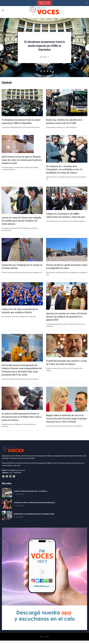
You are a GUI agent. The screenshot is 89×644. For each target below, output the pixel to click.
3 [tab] (44, 71)
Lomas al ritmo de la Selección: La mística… (31, 490)
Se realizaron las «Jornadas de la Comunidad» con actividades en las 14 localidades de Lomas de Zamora (64, 169)
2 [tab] (41, 71)
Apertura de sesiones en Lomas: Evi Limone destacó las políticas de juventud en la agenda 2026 (67, 316)
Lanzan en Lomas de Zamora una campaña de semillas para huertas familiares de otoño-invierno (21, 220)
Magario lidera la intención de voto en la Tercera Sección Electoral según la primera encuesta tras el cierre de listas (66, 418)
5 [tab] (51, 71)
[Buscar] (86, 3)
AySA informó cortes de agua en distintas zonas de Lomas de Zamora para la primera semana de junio (22, 160)
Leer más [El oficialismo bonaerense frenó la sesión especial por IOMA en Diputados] (45, 57)
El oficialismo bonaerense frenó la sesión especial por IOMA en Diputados (44, 46)
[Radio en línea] (44, 3)
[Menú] (3, 10)
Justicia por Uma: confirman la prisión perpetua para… (35, 502)
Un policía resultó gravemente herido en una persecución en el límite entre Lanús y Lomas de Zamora (22, 416)
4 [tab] (48, 71)
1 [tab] (38, 71)
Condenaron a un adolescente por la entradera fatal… (34, 513)
